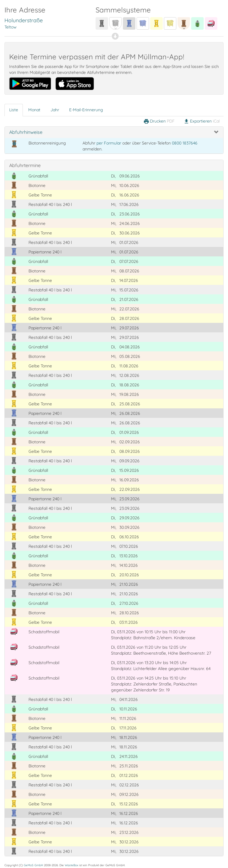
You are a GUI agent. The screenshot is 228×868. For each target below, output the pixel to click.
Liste (14, 110)
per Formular (109, 143)
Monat (34, 110)
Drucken (159, 121)
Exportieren (202, 121)
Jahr (55, 110)
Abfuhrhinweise (26, 132)
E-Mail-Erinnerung (86, 110)
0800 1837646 (185, 143)
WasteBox (72, 865)
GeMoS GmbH (33, 865)
